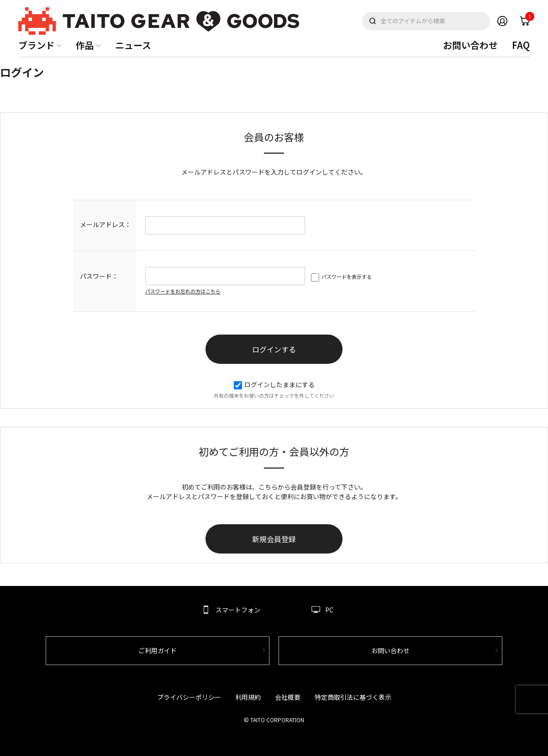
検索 (373, 21)
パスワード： (99, 276)
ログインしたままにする (274, 384)
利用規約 (248, 697)
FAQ (521, 45)
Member (502, 21)
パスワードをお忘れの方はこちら (183, 291)
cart (527, 19)
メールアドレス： (105, 224)
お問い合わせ (470, 45)
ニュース (133, 45)
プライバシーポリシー (189, 697)
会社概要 (288, 697)
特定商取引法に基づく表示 (353, 697)
